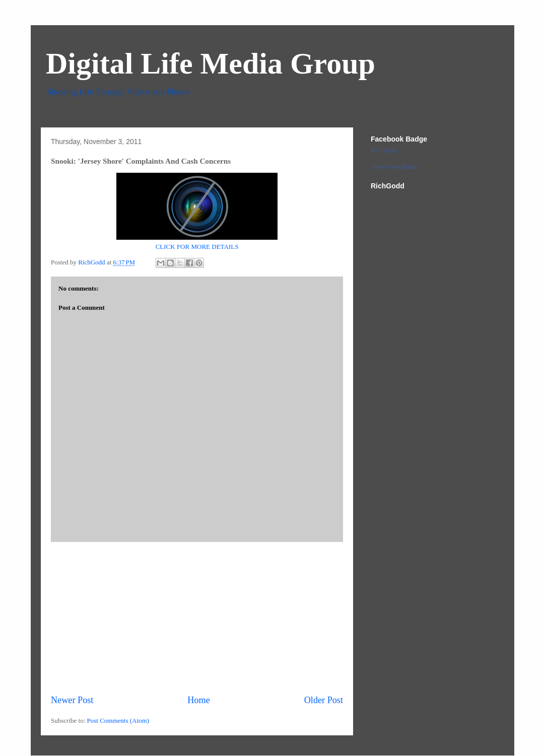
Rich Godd (384, 151)
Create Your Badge (394, 167)
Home (198, 700)
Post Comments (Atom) (118, 720)
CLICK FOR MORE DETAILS (197, 247)
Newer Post (72, 700)
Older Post (324, 700)
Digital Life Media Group (211, 63)
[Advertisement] (197, 618)
